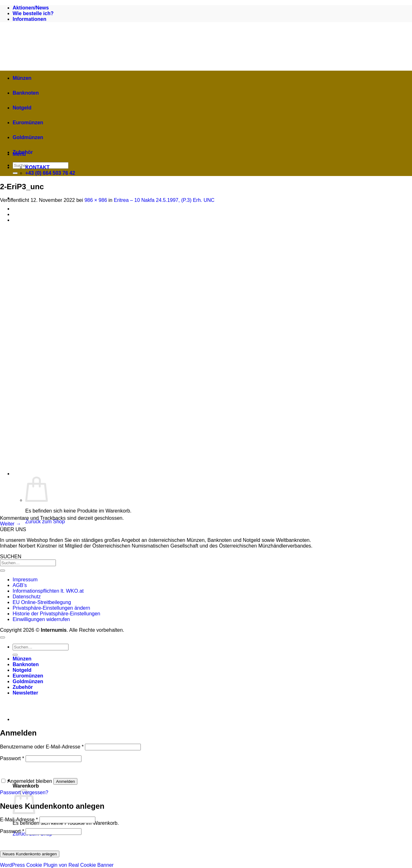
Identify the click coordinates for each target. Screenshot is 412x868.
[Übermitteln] (15, 173)
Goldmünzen (28, 137)
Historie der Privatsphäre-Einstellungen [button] (56, 614)
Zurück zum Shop (45, 522)
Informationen (30, 19)
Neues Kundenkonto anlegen (30, 854)
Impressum (25, 580)
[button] (139, 780)
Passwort (12, 758)
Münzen (22, 78)
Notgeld (22, 108)
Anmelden (65, 781)
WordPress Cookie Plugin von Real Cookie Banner (57, 865)
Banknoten (26, 93)
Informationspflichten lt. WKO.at (48, 591)
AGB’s (20, 585)
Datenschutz (27, 597)
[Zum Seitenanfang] (3, 637)
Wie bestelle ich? (33, 13)
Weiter (10, 524)
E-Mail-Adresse (19, 820)
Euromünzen (28, 123)
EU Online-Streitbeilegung (42, 602)
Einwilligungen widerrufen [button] (41, 619)
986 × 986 (96, 200)
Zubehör (23, 152)
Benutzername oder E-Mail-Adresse (42, 747)
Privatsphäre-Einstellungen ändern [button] (51, 608)
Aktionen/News (31, 8)
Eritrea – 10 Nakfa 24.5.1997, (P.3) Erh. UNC (164, 200)
